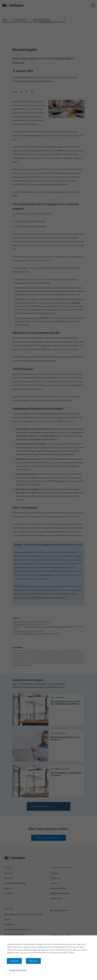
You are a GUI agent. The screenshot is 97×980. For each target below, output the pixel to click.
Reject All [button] (33, 961)
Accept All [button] (14, 961)
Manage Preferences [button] (18, 970)
